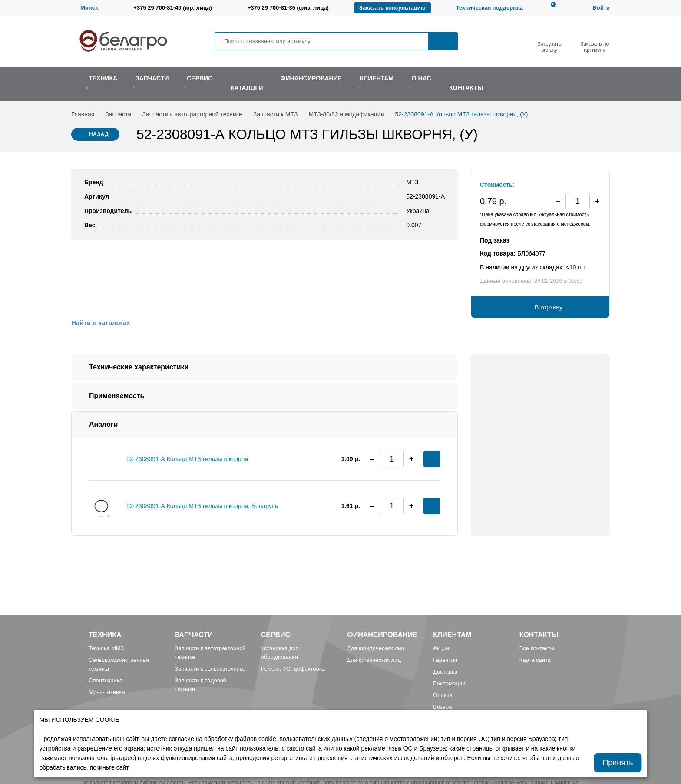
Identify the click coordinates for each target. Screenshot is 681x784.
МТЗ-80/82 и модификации (346, 114)
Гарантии (445, 660)
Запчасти (118, 114)
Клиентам (452, 635)
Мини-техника (107, 692)
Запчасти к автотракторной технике (192, 114)
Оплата (443, 695)
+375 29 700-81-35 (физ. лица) (288, 8)
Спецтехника (106, 680)
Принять (618, 763)
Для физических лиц (374, 660)
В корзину (549, 307)
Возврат (444, 707)
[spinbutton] (578, 201)
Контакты (539, 635)
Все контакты (537, 648)
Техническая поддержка (489, 8)
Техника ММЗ (106, 648)
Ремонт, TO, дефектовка (293, 669)
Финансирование (382, 635)
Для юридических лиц (376, 648)
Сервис (276, 635)
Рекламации (449, 683)
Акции (441, 648)
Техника (105, 635)
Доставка (445, 672)
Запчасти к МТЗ (276, 114)
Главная (83, 114)
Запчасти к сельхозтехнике (210, 669)
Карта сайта (535, 660)
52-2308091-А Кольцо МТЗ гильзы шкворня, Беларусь (202, 506)
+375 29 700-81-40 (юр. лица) (172, 8)
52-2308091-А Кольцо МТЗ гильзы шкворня (187, 459)
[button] (597, 201)
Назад (99, 134)
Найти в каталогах (101, 323)
